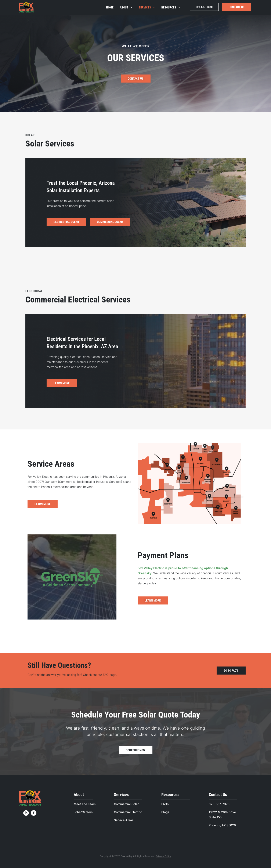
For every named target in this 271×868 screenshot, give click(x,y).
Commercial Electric (128, 812)
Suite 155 (215, 817)
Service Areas (124, 820)
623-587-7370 (204, 7)
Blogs (165, 812)
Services (147, 7)
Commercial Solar (126, 804)
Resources (171, 7)
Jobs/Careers (83, 812)
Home (110, 7)
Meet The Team (85, 804)
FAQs (165, 804)
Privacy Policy (164, 856)
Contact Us (237, 7)
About (126, 7)
